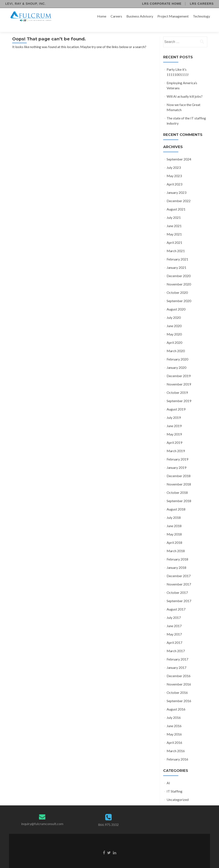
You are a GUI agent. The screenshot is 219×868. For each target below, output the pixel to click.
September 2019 (179, 393)
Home (102, 16)
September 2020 (179, 293)
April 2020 (174, 335)
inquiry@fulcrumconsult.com (42, 816)
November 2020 (179, 277)
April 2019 (174, 435)
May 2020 (174, 327)
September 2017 (179, 593)
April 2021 (174, 235)
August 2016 (176, 702)
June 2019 (174, 418)
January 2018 (176, 560)
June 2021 (174, 218)
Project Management (173, 16)
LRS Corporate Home (162, 4)
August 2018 (176, 502)
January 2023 (176, 185)
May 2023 (174, 168)
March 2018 (176, 543)
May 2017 (174, 627)
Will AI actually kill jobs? (185, 89)
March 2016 (176, 743)
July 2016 (174, 710)
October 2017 (177, 585)
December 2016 (179, 668)
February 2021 (177, 252)
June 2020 (174, 318)
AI (168, 775)
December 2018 (179, 468)
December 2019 (179, 368)
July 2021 (174, 210)
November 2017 (179, 577)
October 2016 (177, 685)
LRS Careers (202, 4)
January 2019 (176, 460)
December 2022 (179, 193)
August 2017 (176, 602)
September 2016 (179, 693)
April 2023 (174, 177)
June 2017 (174, 618)
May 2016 (174, 727)
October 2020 (177, 285)
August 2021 (176, 202)
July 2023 (174, 160)
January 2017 (176, 660)
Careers (116, 16)
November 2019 (179, 377)
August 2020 (176, 302)
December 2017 (179, 568)
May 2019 (174, 427)
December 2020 (179, 268)
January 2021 (176, 260)
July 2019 (174, 410)
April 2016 (174, 735)
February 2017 (177, 652)
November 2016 (179, 677)
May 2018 (174, 527)
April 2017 (174, 635)
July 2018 (174, 510)
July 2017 (174, 610)
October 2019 (177, 385)
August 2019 (176, 402)
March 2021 (176, 243)
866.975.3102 (108, 817)
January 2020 (176, 360)
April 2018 (174, 535)
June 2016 (174, 718)
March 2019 (176, 443)
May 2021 (174, 227)
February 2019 (177, 452)
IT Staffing (175, 784)
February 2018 (177, 552)
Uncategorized (178, 792)
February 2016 (177, 752)
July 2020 (174, 310)
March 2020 (176, 343)
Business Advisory (140, 16)
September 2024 (179, 152)
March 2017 (176, 643)
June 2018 (174, 518)
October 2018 (177, 485)
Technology (201, 16)
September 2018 (179, 493)
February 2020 (177, 352)
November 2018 (179, 477)
